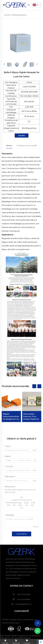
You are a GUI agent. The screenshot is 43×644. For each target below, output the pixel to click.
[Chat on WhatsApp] (38, 631)
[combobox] (10, 460)
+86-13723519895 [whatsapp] (21, 599)
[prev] (4, 64)
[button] (34, 386)
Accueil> (8, 15)
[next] (37, 64)
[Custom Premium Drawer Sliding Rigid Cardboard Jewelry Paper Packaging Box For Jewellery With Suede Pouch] (32, 407)
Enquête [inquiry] (22, 136)
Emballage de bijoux (19, 15)
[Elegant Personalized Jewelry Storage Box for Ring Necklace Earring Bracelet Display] (11, 407)
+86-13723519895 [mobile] (21, 594)
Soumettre (22, 534)
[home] (16, 5)
